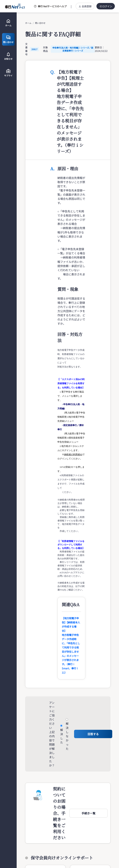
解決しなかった (67, 736)
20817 (34, 49)
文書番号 (26, 49)
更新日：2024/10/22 (101, 49)
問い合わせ (40, 23)
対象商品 (45, 49)
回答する (93, 734)
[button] (88, 813)
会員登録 (85, 6)
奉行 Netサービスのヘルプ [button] (50, 6)
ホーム (28, 23)
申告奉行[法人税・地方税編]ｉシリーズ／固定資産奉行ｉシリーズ (73, 49)
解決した (62, 736)
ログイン (106, 6)
